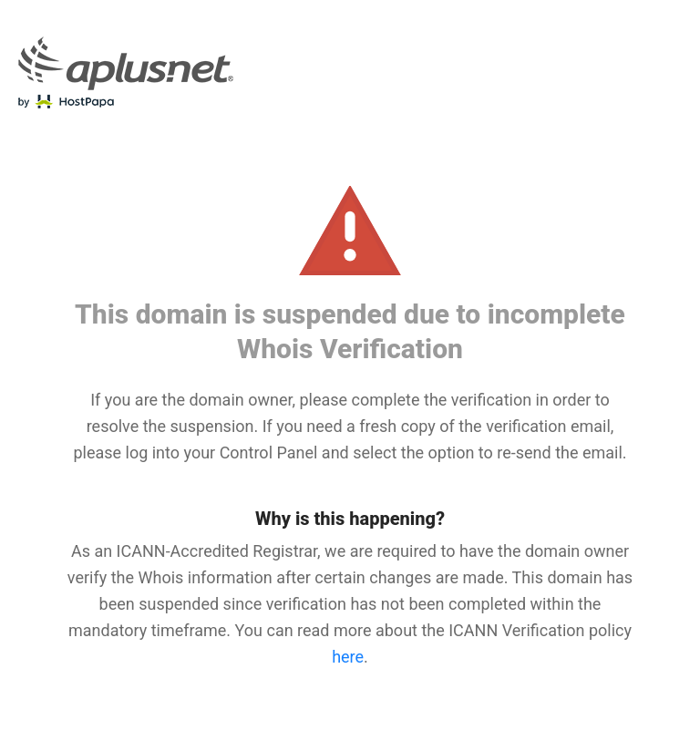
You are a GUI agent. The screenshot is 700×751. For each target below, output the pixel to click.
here (348, 657)
